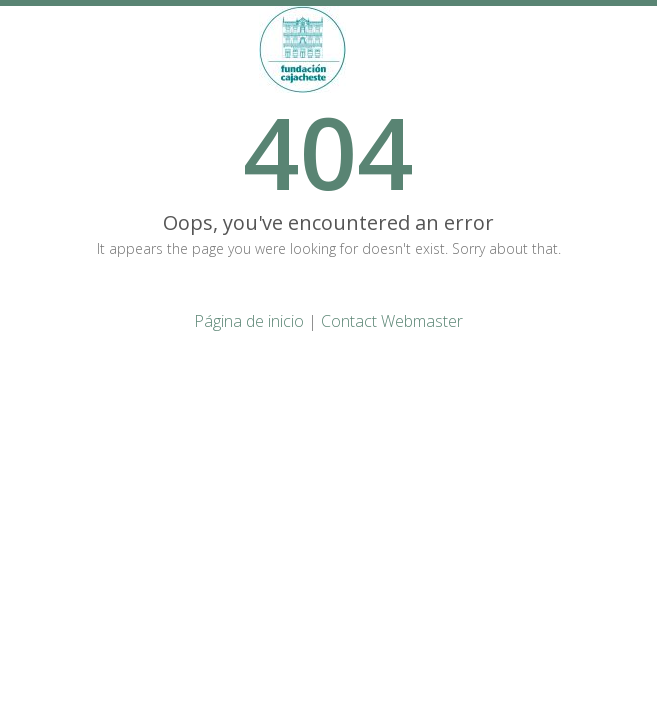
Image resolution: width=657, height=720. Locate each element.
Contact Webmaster (392, 321)
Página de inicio (249, 321)
